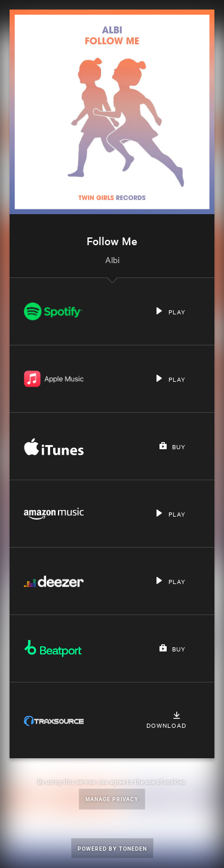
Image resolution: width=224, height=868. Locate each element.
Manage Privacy (112, 799)
